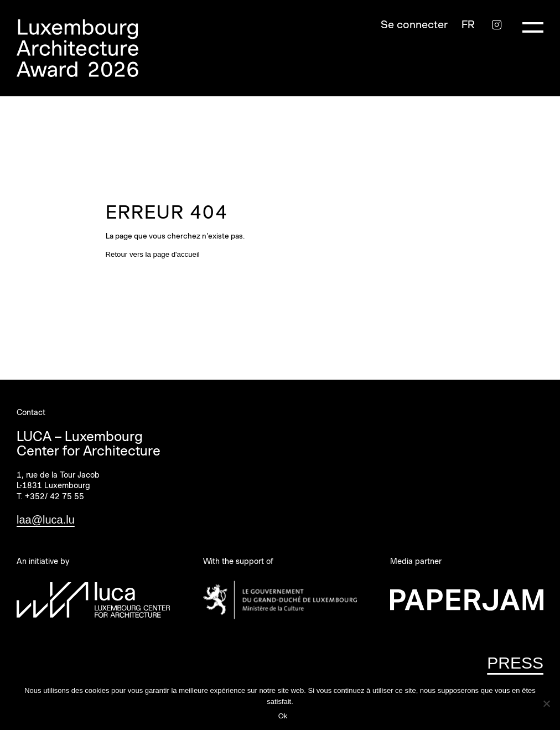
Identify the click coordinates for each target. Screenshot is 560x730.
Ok (283, 716)
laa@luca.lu (46, 520)
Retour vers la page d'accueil (153, 254)
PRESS (515, 663)
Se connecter (414, 25)
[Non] (546, 703)
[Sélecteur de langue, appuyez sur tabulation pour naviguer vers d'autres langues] (468, 25)
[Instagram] (497, 25)
